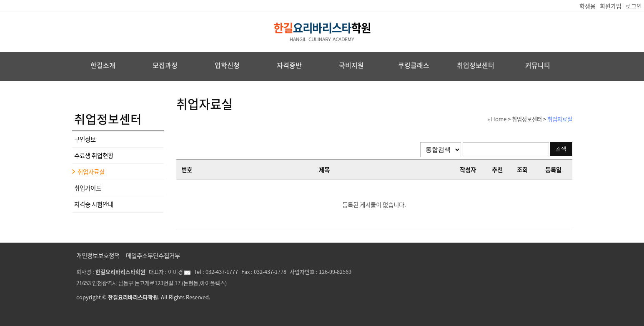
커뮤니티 (538, 65)
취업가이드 (88, 188)
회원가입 (611, 6)
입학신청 (227, 65)
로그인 (634, 6)
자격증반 (289, 65)
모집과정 (165, 65)
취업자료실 (91, 172)
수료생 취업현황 (94, 155)
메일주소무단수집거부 (153, 256)
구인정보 (85, 139)
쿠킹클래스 (414, 65)
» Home (497, 119)
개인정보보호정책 (98, 256)
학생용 (588, 6)
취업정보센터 (476, 65)
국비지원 (351, 65)
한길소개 (103, 65)
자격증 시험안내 (94, 204)
